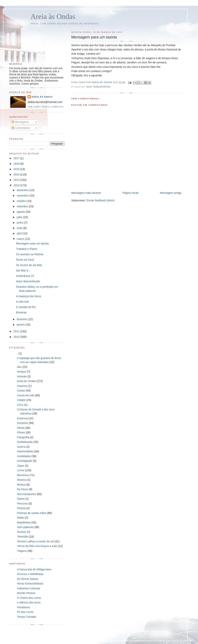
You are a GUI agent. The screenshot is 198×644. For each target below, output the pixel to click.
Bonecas (21, 312)
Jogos (21, 466)
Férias (21, 428)
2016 (17, 164)
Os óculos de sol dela (29, 265)
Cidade (21, 400)
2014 (17, 174)
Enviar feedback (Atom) (101, 200)
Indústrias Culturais (29, 588)
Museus (22, 480)
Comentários (21, 128)
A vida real (22, 302)
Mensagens (20, 122)
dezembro (23, 190)
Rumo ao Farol (25, 260)
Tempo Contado (27, 617)
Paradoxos (23, 607)
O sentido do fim (26, 307)
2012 (17, 185)
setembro (23, 206)
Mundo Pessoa (26, 593)
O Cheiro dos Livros (29, 598)
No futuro (23, 489)
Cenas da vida (26, 395)
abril (20, 233)
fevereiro (22, 319)
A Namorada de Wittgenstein (34, 569)
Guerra (21, 447)
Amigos (22, 372)
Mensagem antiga (171, 193)
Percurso (22, 504)
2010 (17, 337)
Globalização (25, 442)
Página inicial (130, 193)
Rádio (21, 518)
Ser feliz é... (23, 271)
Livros (21, 470)
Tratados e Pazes (27, 249)
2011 (17, 331)
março (21, 239)
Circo (20, 405)
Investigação (25, 461)
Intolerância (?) (25, 276)
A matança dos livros (29, 296)
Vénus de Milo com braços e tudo (37, 546)
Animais (22, 376)
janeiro (21, 325)
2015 (17, 169)
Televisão (23, 537)
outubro (22, 201)
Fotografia (23, 437)
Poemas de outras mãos (32, 513)
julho (20, 217)
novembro (23, 196)
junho (20, 223)
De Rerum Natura (28, 579)
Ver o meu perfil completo (46, 107)
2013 (17, 180)
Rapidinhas (24, 522)
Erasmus (22, 418)
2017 (17, 158)
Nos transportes (98, 87)
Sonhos (22, 532)
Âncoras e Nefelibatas (30, 574)
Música (21, 485)
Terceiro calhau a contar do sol (35, 541)
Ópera (21, 499)
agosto (21, 212)
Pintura (21, 508)
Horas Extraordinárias (30, 584)
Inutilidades (24, 456)
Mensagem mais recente (86, 193)
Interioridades (25, 451)
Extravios (23, 423)
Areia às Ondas (53, 16)
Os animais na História (30, 254)
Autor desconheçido (28, 281)
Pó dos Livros (25, 612)
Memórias (23, 475)
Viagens (22, 551)
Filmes (21, 432)
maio (20, 228)
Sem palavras (25, 527)
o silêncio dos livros (29, 602)
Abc (19, 367)
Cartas (21, 390)
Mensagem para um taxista (32, 243)
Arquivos (22, 386)
